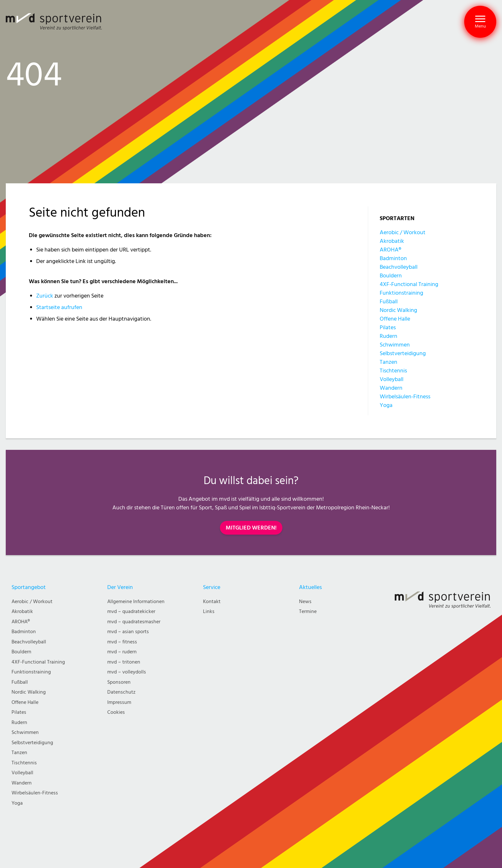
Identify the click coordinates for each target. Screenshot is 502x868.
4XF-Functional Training (409, 284)
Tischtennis (393, 371)
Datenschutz (121, 692)
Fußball (389, 302)
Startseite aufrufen (59, 307)
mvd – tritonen (124, 662)
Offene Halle (395, 319)
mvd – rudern (122, 652)
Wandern (391, 388)
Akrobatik (392, 241)
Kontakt (212, 602)
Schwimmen (395, 345)
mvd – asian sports (128, 632)
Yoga (386, 405)
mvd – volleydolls (127, 672)
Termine (308, 612)
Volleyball (392, 379)
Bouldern (391, 276)
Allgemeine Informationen (136, 602)
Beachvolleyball (399, 267)
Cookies (116, 712)
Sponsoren (119, 682)
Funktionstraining (401, 293)
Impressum (119, 702)
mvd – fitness (122, 642)
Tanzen (389, 362)
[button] (480, 22)
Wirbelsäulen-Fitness (405, 397)
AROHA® (390, 250)
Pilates (388, 327)
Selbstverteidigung (403, 353)
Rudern (389, 336)
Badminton (393, 258)
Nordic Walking (398, 310)
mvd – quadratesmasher (134, 622)
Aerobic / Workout (403, 232)
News (305, 602)
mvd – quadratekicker (131, 612)
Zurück (45, 296)
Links (209, 612)
